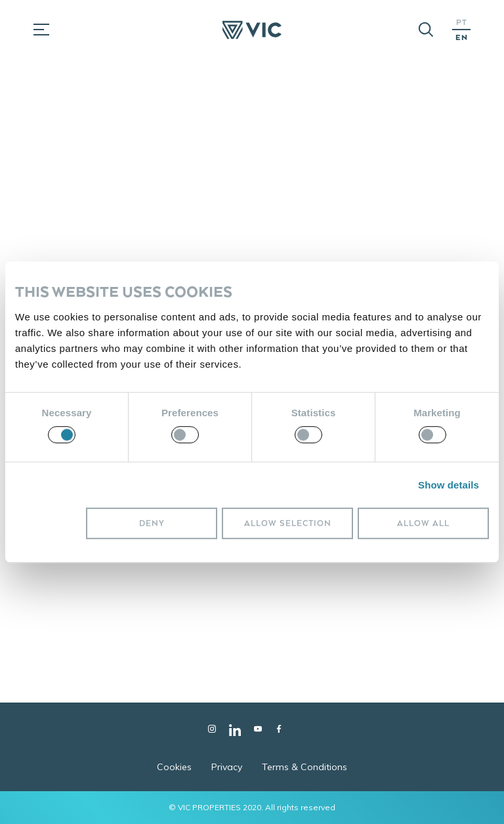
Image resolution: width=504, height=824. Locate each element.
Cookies (174, 767)
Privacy (227, 767)
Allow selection (288, 523)
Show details (449, 485)
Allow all (423, 523)
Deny (152, 523)
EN (462, 37)
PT (462, 22)
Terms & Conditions (304, 767)
